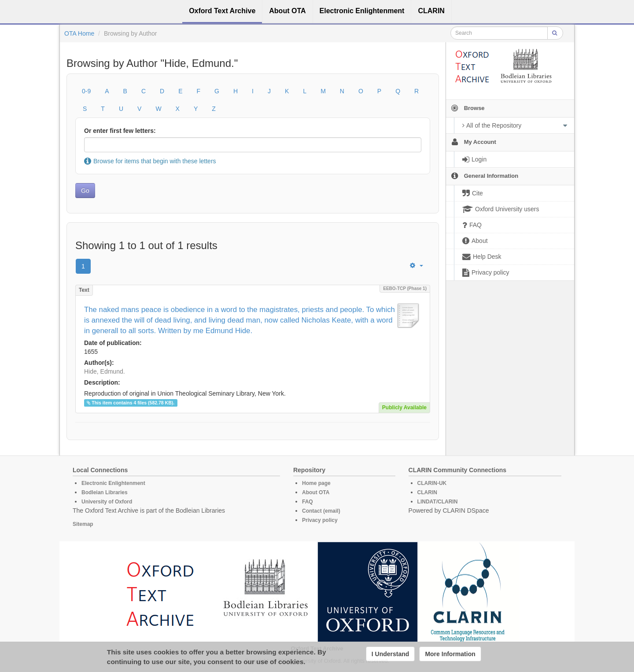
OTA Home (79, 33)
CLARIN (427, 492)
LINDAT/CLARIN (438, 502)
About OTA (316, 492)
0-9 (86, 91)
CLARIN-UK (432, 483)
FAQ (308, 502)
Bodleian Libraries (105, 492)
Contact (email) (321, 511)
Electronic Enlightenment (113, 483)
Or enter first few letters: (120, 131)
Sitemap (83, 524)
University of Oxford (107, 502)
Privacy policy (320, 520)
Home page (316, 483)
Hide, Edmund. (105, 371)
